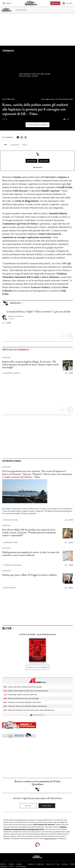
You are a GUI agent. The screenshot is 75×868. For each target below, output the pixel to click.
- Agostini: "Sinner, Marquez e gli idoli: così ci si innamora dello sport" (26, 691)
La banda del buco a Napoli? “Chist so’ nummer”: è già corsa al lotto (38, 312)
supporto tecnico (50, 838)
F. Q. (5, 119)
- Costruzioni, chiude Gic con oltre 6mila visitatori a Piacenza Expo (25, 706)
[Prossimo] (70, 336)
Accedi (28, 806)
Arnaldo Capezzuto (16, 316)
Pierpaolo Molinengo (12, 565)
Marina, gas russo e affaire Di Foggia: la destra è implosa (29, 575)
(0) (71, 520)
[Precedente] (63, 336)
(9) (71, 373)
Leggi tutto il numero (37, 667)
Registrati (47, 806)
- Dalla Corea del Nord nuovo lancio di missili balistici (21, 699)
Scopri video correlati (37, 125)
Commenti (8, 137)
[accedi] (67, 3)
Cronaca (8, 51)
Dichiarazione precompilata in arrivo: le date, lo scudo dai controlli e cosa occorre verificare (31, 554)
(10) (9, 323)
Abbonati (55, 3)
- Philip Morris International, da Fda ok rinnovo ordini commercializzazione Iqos (29, 710)
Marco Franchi (9, 588)
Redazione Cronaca (11, 373)
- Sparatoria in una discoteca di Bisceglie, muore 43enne (22, 702)
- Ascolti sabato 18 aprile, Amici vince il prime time (20, 695)
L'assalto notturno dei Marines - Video (21, 477)
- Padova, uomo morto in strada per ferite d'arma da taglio (23, 687)
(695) (70, 119)
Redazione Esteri (10, 520)
